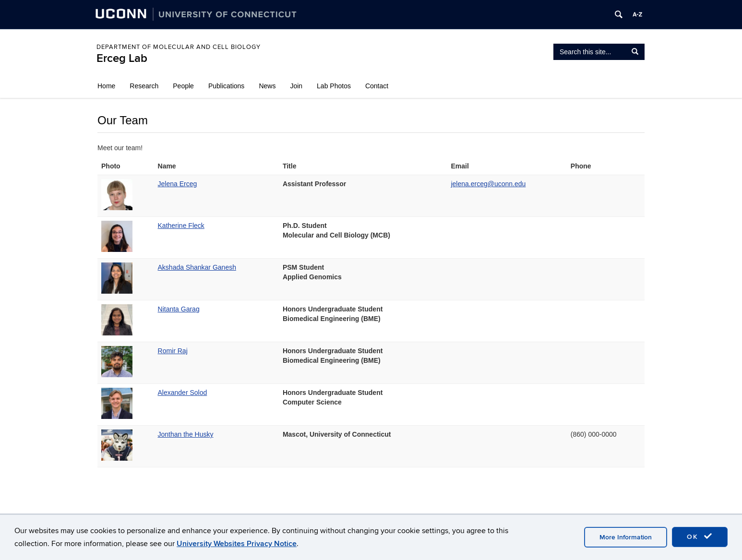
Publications (227, 86)
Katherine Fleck (181, 226)
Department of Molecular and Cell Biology (179, 47)
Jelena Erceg (178, 184)
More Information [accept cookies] (626, 537)
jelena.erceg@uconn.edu (488, 184)
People (183, 86)
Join (296, 86)
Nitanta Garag (179, 309)
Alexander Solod (183, 393)
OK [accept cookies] (700, 536)
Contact (377, 86)
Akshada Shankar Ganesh (197, 267)
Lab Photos (334, 86)
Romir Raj (173, 351)
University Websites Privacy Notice (237, 544)
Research (144, 86)
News (267, 86)
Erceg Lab (122, 58)
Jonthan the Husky (186, 434)
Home (106, 86)
